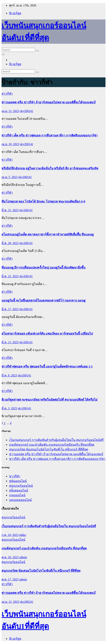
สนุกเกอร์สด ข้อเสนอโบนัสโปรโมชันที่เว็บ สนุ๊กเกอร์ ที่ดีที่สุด (49, 449)
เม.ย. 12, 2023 (10, 111)
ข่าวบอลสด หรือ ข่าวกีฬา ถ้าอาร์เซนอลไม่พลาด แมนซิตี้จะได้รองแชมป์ (48, 102)
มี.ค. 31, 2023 (10, 210)
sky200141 (27, 111)
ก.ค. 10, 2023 (10, 535)
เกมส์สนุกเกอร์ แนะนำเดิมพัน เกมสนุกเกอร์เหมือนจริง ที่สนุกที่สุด (52, 445)
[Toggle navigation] (3, 55)
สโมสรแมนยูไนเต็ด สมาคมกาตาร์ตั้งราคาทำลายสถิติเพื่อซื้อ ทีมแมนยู (48, 234)
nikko (23, 535)
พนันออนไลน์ (18, 481)
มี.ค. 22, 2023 (10, 276)
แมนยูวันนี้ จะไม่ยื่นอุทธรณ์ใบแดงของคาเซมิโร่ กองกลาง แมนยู (43, 300)
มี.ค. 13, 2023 (10, 342)
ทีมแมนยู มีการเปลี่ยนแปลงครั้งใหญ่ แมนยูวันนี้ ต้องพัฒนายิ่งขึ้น (43, 267)
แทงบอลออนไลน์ (20, 500)
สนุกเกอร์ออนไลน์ (21, 486)
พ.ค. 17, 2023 (10, 579)
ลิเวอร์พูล (15, 13)
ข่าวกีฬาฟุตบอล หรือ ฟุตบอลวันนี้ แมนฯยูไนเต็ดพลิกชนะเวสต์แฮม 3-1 (47, 366)
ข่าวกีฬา (7, 94)
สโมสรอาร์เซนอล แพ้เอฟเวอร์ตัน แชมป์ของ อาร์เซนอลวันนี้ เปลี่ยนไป (47, 334)
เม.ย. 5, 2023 (10, 177)
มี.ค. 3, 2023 (9, 408)
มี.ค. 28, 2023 (10, 243)
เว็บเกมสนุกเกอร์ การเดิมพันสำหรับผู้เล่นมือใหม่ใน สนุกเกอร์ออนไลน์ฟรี (56, 440)
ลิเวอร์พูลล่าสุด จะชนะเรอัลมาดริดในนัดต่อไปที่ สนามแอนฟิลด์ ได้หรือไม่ (50, 400)
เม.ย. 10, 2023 (10, 144)
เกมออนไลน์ (17, 495)
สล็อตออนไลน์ (19, 490)
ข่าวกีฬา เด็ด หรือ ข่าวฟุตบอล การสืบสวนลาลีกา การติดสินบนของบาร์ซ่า (50, 135)
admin (23, 557)
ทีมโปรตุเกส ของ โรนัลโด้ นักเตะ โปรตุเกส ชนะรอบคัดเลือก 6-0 (43, 201)
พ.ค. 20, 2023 (10, 557)
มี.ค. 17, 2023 (10, 309)
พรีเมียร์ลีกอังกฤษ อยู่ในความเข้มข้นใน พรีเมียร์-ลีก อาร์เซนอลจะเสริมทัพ (50, 168)
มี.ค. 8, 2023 (9, 375)
